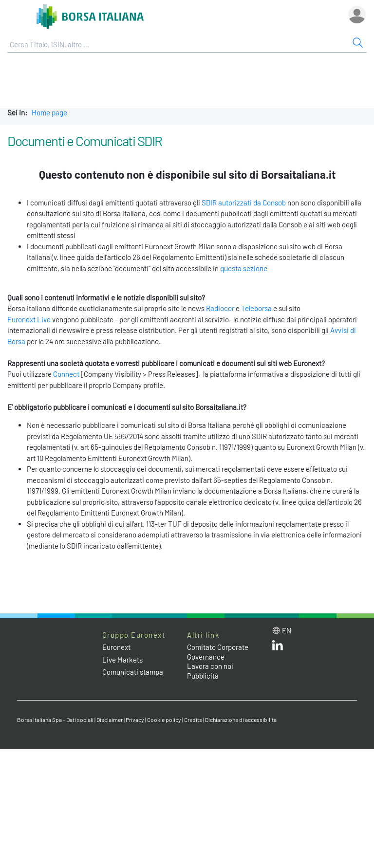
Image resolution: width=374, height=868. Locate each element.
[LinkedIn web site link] (278, 647)
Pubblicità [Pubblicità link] (203, 676)
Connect (66, 374)
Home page (49, 112)
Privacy (135, 720)
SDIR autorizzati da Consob (244, 203)
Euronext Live (29, 319)
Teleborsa (256, 308)
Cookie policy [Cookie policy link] (164, 720)
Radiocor (220, 308)
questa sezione (244, 268)
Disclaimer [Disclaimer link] (110, 720)
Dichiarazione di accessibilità (241, 720)
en (287, 630)
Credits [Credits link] (193, 720)
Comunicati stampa (133, 672)
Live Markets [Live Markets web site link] (122, 660)
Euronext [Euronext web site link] (116, 647)
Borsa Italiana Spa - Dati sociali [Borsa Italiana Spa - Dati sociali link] (55, 720)
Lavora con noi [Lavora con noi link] (210, 666)
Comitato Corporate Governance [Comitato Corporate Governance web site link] (218, 652)
